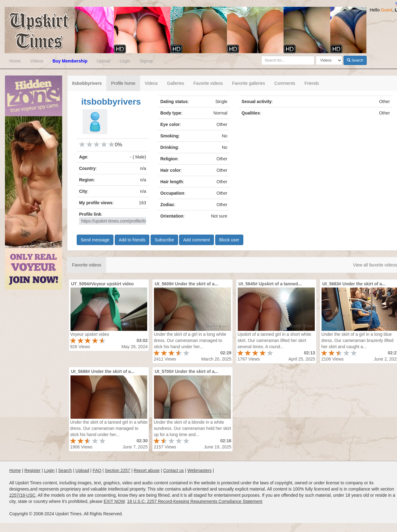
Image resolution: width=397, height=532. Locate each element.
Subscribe (164, 240)
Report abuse (147, 470)
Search (355, 60)
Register (32, 470)
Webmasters (199, 470)
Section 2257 (117, 470)
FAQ (97, 470)
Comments (285, 83)
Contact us (174, 470)
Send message (95, 240)
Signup (146, 61)
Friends (312, 83)
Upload (104, 61)
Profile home (123, 83)
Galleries (175, 83)
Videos (37, 61)
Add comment (196, 240)
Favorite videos (208, 83)
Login (125, 61)
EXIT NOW (114, 501)
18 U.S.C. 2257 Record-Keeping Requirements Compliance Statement (195, 501)
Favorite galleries (248, 83)
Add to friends (132, 240)
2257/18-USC (22, 495)
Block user (229, 240)
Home (15, 61)
